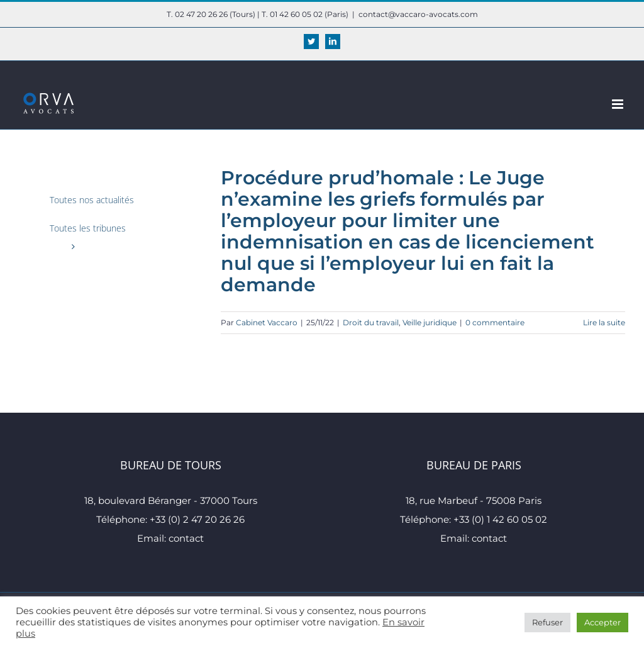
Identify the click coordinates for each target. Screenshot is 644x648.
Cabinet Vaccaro (267, 322)
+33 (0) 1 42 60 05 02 (500, 519)
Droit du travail (371, 322)
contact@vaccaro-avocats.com (418, 14)
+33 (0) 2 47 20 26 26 (197, 519)
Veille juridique (430, 322)
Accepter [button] (602, 622)
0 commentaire (495, 322)
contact (186, 538)
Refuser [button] (547, 622)
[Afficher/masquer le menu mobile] (619, 104)
